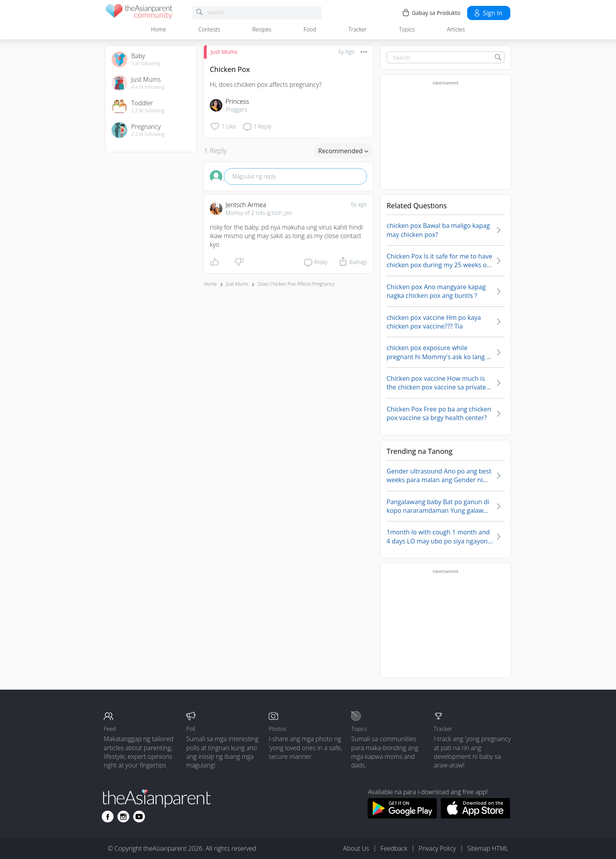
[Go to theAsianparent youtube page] (139, 817)
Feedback (394, 848)
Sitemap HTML (488, 848)
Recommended (343, 151)
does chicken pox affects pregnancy (296, 284)
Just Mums (224, 52)
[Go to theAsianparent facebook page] (108, 817)
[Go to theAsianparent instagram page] (123, 817)
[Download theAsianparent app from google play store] (402, 816)
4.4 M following (148, 87)
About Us (356, 848)
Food (310, 29)
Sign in (488, 13)
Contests (209, 29)
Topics (407, 29)
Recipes (262, 29)
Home (159, 29)
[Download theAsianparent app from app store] (476, 816)
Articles (456, 29)
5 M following (146, 64)
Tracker (358, 29)
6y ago (359, 204)
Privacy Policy (437, 848)
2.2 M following (148, 111)
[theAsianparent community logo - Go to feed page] (139, 13)
